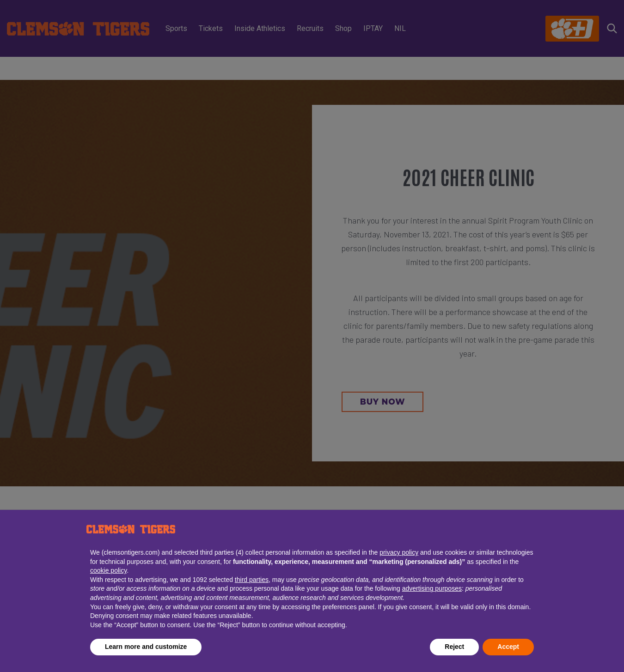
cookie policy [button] (108, 570)
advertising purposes (432, 588)
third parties (252, 580)
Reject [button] (454, 647)
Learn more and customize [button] (146, 647)
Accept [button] (508, 647)
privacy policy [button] (399, 552)
